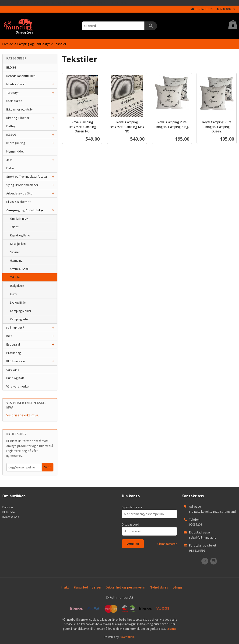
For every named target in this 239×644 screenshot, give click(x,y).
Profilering (14, 353)
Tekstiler (15, 277)
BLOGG (11, 67)
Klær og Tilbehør (18, 118)
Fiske (10, 168)
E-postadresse (132, 507)
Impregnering (16, 143)
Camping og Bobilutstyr (25, 210)
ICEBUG (11, 135)
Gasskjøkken (18, 244)
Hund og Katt (15, 378)
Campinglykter (19, 319)
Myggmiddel (15, 151)
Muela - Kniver (16, 84)
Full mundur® (15, 328)
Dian (9, 336)
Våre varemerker (18, 386)
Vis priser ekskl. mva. (23, 415)
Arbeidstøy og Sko (19, 193)
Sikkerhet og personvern (126, 587)
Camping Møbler (21, 311)
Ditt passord (130, 524)
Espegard (13, 344)
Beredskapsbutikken (21, 76)
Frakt (65, 587)
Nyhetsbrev (159, 587)
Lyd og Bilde (18, 303)
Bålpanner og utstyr (20, 109)
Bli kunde (9, 512)
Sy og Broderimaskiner (22, 185)
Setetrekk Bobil (19, 269)
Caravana (13, 370)
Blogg (177, 587)
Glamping (16, 261)
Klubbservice (16, 361)
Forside (8, 44)
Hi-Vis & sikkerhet (18, 202)
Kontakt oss (11, 517)
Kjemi (14, 294)
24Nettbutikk (127, 637)
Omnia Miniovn (20, 219)
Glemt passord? (167, 544)
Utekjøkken (14, 101)
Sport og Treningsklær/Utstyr (27, 177)
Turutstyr (13, 93)
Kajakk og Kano (20, 235)
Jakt (9, 160)
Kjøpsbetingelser (88, 587)
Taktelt (14, 227)
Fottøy (11, 126)
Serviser (15, 252)
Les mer (171, 629)
